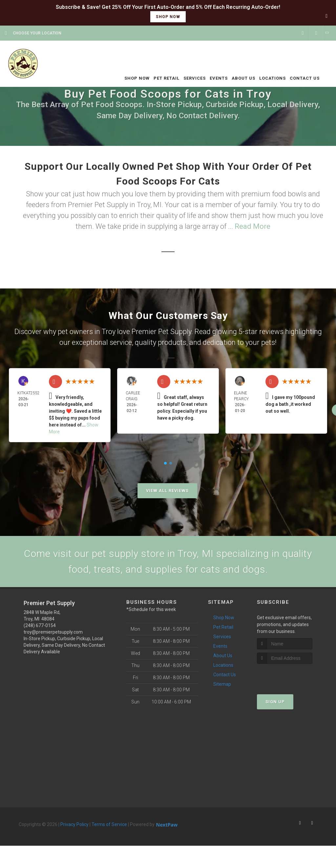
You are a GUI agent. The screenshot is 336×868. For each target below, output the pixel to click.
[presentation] (292, 676)
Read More (252, 226)
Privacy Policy (74, 824)
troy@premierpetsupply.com (53, 632)
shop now (168, 17)
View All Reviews (167, 491)
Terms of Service (109, 824)
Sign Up (275, 702)
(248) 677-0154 (40, 625)
